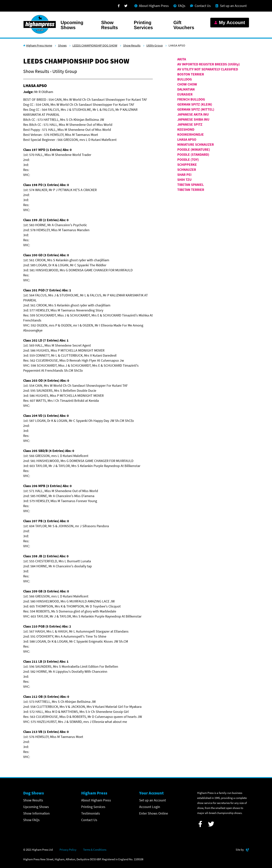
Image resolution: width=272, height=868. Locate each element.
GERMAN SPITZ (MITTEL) (196, 109)
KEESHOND (186, 129)
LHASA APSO (187, 139)
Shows (62, 45)
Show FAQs (31, 820)
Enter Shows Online (154, 813)
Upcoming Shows (72, 25)
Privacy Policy (68, 850)
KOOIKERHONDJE (191, 134)
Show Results (110, 25)
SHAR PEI (184, 175)
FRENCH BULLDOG (191, 99)
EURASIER (185, 94)
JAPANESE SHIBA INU (193, 119)
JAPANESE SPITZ (190, 124)
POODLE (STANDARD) (193, 154)
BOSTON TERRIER (191, 74)
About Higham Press (96, 800)
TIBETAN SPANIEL (191, 185)
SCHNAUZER (187, 170)
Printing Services (143, 25)
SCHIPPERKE (187, 165)
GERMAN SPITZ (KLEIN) (195, 104)
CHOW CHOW (187, 84)
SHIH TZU (184, 180)
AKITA (182, 59)
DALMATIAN (186, 89)
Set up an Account (153, 800)
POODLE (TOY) (188, 159)
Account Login (150, 807)
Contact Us (89, 820)
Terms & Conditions (95, 850)
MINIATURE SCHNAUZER (196, 144)
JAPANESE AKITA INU (193, 114)
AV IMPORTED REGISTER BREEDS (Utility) (208, 64)
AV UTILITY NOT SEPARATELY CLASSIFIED (208, 69)
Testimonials (91, 813)
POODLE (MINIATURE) (194, 149)
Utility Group (155, 45)
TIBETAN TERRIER (191, 190)
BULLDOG (185, 79)
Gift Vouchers (184, 25)
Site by (242, 849)
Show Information (36, 813)
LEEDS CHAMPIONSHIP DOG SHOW (95, 45)
